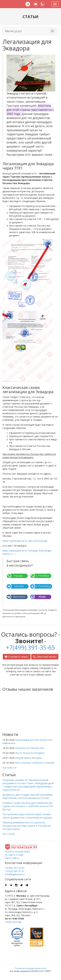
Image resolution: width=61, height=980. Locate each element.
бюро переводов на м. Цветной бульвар (25, 541)
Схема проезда (13, 922)
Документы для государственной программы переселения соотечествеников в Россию (27, 796)
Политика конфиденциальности (31, 968)
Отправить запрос (17, 657)
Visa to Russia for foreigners (30, 753)
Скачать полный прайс (17, 851)
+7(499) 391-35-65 (30, 647)
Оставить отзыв (14, 855)
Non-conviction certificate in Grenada (35, 763)
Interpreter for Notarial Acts (30, 748)
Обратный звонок (45, 657)
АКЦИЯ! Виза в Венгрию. (29, 758)
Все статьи (9, 834)
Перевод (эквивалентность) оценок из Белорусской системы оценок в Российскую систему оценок (27, 826)
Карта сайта (12, 858)
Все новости (9, 768)
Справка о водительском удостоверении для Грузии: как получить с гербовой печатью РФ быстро (28, 806)
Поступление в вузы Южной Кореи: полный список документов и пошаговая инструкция (27, 816)
